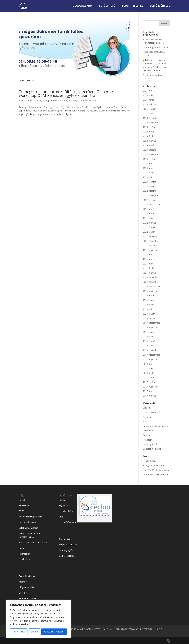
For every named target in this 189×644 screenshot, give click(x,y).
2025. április (149, 100)
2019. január (149, 346)
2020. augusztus (151, 291)
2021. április (149, 268)
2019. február (149, 341)
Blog (61, 517)
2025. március (150, 104)
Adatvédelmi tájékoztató (31, 517)
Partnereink (24, 554)
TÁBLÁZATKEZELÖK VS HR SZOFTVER (134, 629)
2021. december (151, 236)
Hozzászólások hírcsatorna (156, 470)
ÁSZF (21, 511)
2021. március (150, 273)
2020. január (149, 314)
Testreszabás (19, 632)
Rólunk (22, 500)
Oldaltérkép (24, 559)
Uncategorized (150, 444)
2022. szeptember (151, 205)
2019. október (150, 318)
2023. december (151, 150)
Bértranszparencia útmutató (156, 47)
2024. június (149, 132)
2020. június (149, 296)
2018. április (149, 373)
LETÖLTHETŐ (107, 6)
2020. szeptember (151, 286)
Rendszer (147, 440)
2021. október (150, 245)
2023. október (150, 159)
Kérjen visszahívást (68, 545)
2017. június (149, 391)
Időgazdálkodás (26, 587)
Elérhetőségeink (66, 556)
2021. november (151, 241)
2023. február (149, 182)
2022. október (150, 200)
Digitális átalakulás (58, 100)
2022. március (150, 223)
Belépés (63, 500)
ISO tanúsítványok (28, 522)
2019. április (149, 337)
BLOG (125, 6)
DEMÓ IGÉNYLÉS (160, 6)
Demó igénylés (66, 550)
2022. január (149, 232)
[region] (38, 619)
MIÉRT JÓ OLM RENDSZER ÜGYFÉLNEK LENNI (89, 629)
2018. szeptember (151, 355)
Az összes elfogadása (54, 632)
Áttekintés (24, 582)
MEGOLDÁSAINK (82, 6)
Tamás (30, 100)
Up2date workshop (87, 100)
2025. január (149, 113)
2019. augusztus (151, 327)
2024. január (149, 145)
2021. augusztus (151, 250)
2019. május (149, 332)
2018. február (149, 378)
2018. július (148, 364)
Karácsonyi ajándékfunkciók (156, 426)
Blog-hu (147, 408)
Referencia (24, 505)
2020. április (149, 305)
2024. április (149, 136)
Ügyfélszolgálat (66, 511)
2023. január (149, 186)
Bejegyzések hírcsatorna (155, 465)
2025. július (148, 91)
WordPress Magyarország (155, 474)
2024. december (151, 118)
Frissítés (72, 100)
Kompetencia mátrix (29, 598)
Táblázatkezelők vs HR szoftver (34, 543)
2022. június (149, 214)
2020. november (151, 282)
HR (144, 421)
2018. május (149, 368)
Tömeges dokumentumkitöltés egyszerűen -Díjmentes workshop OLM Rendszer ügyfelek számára (67, 93)
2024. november (151, 122)
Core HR (23, 593)
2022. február (149, 227)
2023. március (150, 177)
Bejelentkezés (150, 461)
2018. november (151, 350)
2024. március (150, 141)
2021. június (149, 259)
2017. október (150, 382)
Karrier (22, 548)
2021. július (148, 255)
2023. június (149, 168)
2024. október (150, 127)
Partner (146, 435)
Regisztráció (65, 505)
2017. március (150, 396)
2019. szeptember (151, 323)
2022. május (149, 218)
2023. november (151, 154)
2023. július (148, 164)
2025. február (149, 109)
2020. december (151, 277)
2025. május (149, 95)
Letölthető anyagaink (29, 528)
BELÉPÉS (138, 6)
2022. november (151, 195)
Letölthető (148, 431)
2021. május (149, 264)
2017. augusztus (151, 387)
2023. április (149, 173)
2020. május (149, 300)
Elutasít (34, 632)
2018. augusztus (151, 359)
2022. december (151, 191)
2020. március (150, 309)
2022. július (148, 209)
